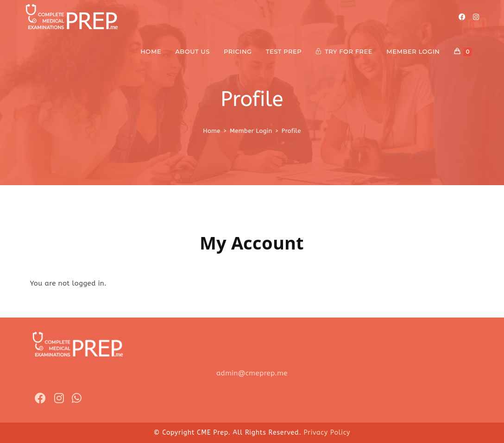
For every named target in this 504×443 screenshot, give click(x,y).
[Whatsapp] (77, 399)
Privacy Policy (327, 433)
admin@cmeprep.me (252, 373)
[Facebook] (462, 17)
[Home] (212, 131)
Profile (291, 131)
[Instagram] (476, 17)
